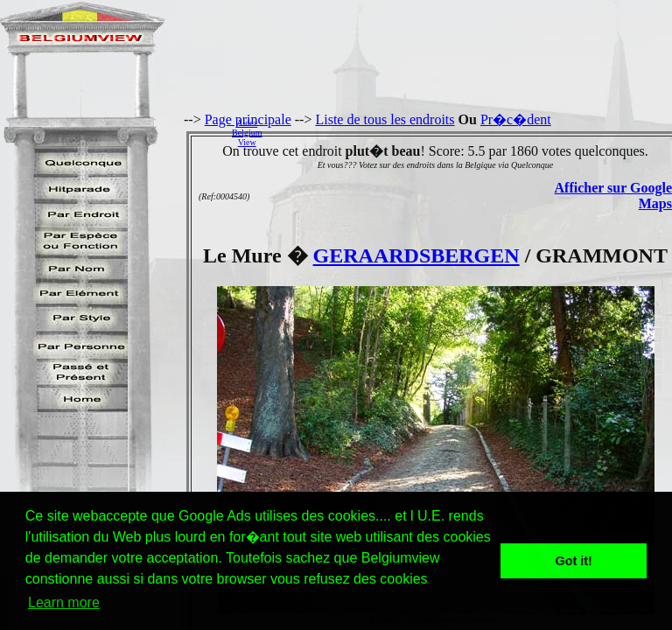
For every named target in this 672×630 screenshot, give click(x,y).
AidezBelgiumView (247, 133)
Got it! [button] (574, 561)
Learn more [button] (64, 602)
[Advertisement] (472, 132)
